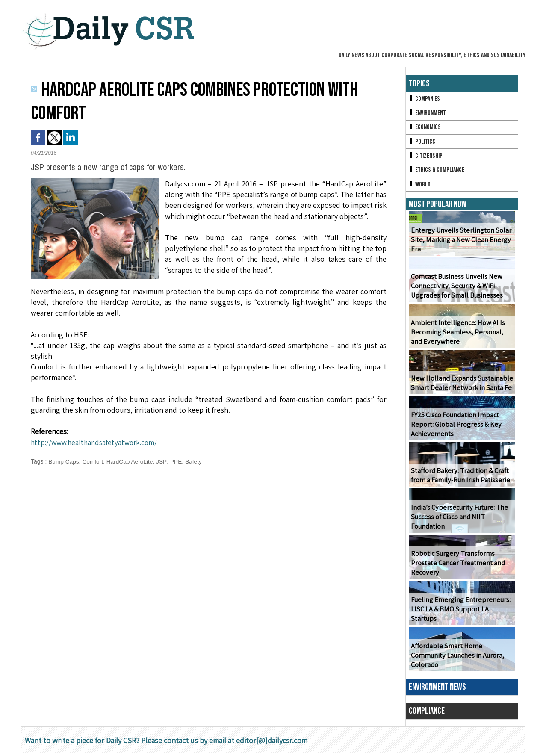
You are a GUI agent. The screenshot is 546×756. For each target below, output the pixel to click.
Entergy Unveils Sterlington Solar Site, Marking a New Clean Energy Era (460, 242)
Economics (425, 128)
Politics (422, 143)
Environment (428, 114)
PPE (178, 461)
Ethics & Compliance (437, 172)
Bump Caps (64, 461)
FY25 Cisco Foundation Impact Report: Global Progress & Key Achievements (455, 427)
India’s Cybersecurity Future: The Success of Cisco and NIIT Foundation (458, 519)
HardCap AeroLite (131, 461)
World (420, 186)
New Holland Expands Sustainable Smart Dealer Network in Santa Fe (460, 385)
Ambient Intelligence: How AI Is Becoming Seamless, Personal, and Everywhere (456, 335)
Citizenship (426, 157)
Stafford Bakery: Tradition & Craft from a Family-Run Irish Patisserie (460, 478)
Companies (425, 99)
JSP (164, 461)
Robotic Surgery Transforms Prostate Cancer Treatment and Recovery (457, 566)
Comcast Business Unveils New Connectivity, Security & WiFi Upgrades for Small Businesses (456, 288)
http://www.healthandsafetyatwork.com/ (97, 442)
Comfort (94, 461)
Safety (196, 461)
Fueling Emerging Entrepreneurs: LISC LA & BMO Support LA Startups (462, 616)
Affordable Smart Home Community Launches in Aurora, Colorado (457, 658)
